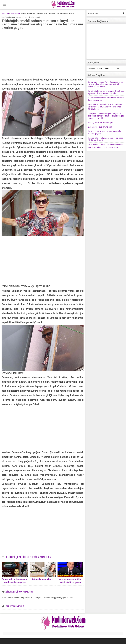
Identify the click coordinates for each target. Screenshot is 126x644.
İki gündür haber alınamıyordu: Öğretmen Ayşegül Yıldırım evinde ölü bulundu (106, 92)
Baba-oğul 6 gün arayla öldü (100, 127)
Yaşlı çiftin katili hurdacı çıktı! (101, 123)
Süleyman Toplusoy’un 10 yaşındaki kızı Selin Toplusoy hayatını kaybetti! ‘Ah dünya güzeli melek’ (106, 84)
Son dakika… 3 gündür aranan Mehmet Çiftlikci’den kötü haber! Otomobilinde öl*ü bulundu (105, 107)
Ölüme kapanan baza (43, 579)
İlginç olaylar (15, 13)
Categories (93, 69)
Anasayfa (5, 13)
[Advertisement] (43, 56)
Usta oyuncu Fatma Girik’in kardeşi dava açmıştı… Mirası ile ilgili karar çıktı (106, 146)
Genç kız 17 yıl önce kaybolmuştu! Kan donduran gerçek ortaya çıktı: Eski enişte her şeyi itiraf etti (106, 116)
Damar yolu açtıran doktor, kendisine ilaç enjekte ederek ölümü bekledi (15, 582)
